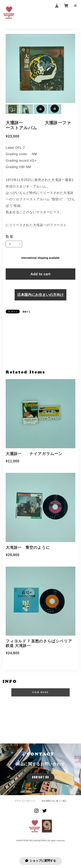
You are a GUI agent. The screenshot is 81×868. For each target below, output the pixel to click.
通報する (26, 312)
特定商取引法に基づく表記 (54, 801)
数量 (10, 237)
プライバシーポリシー (25, 801)
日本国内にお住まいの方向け (40, 295)
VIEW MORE (40, 692)
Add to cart (40, 274)
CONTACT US (40, 777)
